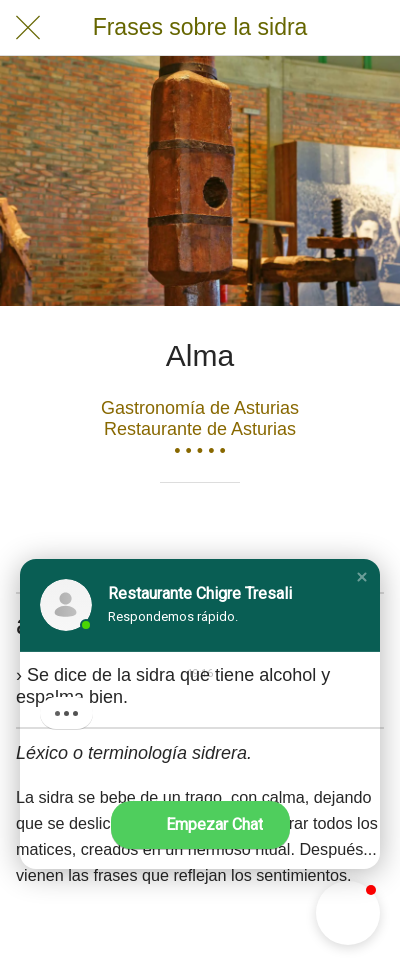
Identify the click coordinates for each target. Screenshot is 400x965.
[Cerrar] (28, 28)
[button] (362, 577)
